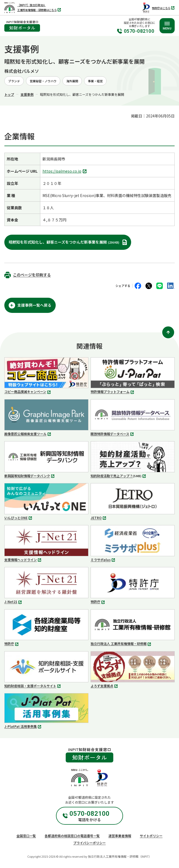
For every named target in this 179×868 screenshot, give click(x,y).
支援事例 (27, 94)
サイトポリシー (151, 836)
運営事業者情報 (120, 836)
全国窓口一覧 (26, 836)
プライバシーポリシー (90, 843)
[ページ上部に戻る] (168, 332)
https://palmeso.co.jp (65, 171)
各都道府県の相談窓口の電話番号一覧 (72, 836)
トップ (9, 94)
